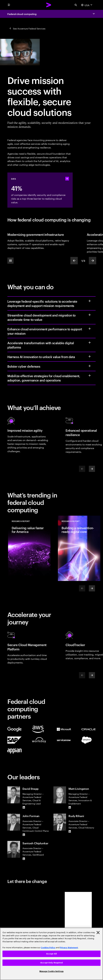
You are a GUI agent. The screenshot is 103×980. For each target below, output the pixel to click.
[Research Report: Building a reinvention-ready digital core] (79, 548)
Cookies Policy (48, 948)
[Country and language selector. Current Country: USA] (87, 5)
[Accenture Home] (49, 5)
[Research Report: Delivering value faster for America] (29, 548)
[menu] (9, 5)
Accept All (51, 954)
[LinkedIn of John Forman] (24, 835)
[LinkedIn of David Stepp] (24, 808)
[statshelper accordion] (67, 179)
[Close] (98, 933)
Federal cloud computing (22, 14)
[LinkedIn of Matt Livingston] (70, 808)
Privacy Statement (69, 948)
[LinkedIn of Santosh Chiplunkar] (24, 859)
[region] (51, 954)
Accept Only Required (51, 963)
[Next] (92, 469)
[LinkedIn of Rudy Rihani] (70, 832)
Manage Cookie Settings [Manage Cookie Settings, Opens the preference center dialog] (51, 971)
